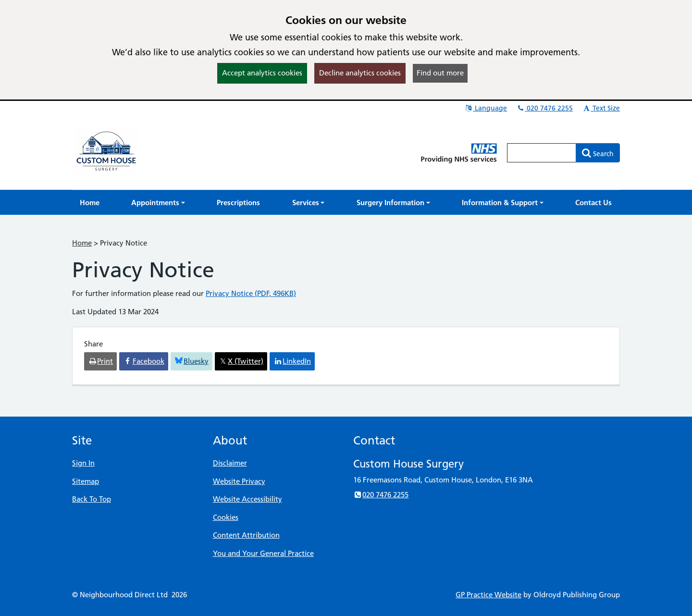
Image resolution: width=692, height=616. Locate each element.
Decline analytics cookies (360, 73)
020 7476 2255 (544, 108)
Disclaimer (230, 463)
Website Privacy (239, 481)
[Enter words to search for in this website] (542, 153)
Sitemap (86, 481)
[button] (158, 203)
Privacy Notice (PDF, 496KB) (251, 293)
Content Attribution (246, 535)
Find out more (440, 73)
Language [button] (486, 108)
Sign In (83, 463)
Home (82, 243)
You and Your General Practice (263, 553)
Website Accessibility (247, 499)
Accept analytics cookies (262, 73)
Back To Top (92, 499)
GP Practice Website (488, 595)
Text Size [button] (601, 108)
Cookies (226, 517)
